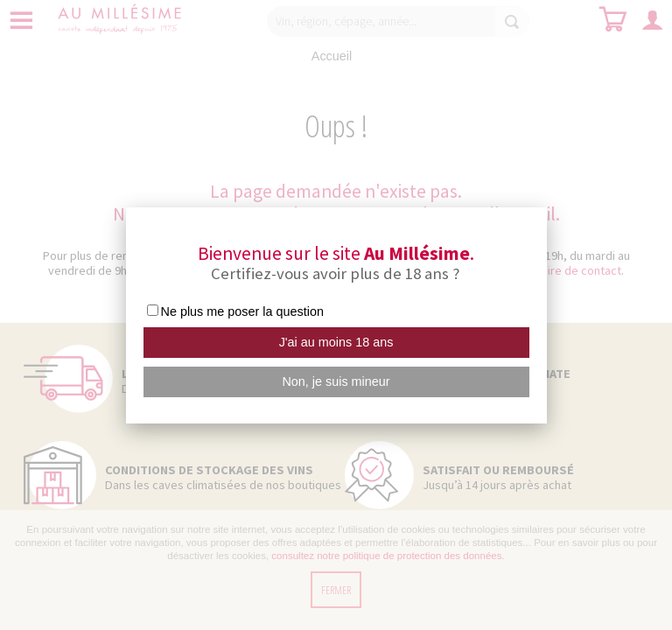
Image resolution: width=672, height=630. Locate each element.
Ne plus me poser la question (242, 311)
